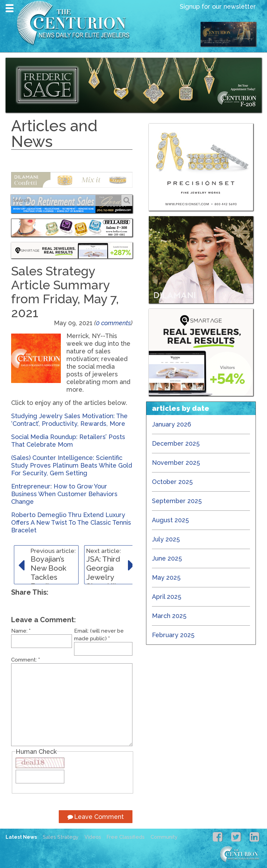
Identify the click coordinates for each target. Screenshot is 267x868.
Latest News (21, 837)
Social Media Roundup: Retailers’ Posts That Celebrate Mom (68, 441)
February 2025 (173, 635)
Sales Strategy (61, 837)
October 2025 (172, 482)
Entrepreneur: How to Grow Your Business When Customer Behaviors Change (64, 494)
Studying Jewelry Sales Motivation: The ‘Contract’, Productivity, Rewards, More (69, 420)
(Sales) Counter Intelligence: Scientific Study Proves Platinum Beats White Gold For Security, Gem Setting (72, 465)
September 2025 (177, 501)
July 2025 (166, 539)
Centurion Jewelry (76, 23)
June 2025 (167, 558)
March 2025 (169, 616)
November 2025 (176, 463)
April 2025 (167, 597)
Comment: (26, 660)
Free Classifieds (126, 837)
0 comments (113, 323)
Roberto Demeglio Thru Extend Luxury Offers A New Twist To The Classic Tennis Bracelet (71, 522)
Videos (93, 837)
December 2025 (176, 443)
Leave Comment (96, 817)
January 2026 (172, 424)
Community (164, 837)
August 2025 (170, 520)
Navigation (10, 8)
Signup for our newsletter (218, 6)
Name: (21, 631)
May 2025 (166, 577)
